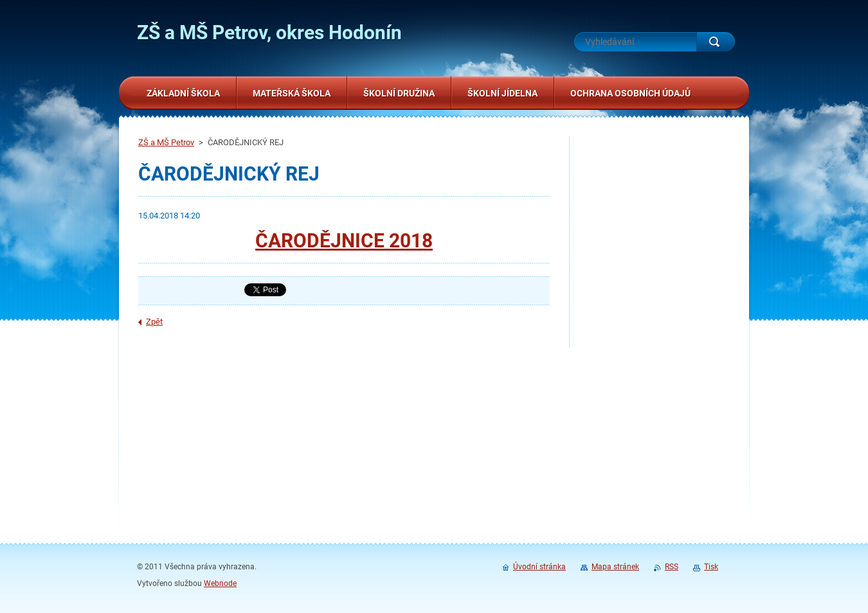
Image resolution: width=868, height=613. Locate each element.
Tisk (711, 567)
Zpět (154, 322)
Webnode (220, 583)
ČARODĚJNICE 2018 (344, 241)
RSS (672, 567)
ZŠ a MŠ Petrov (166, 142)
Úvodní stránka (539, 567)
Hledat (716, 42)
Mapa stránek (615, 567)
